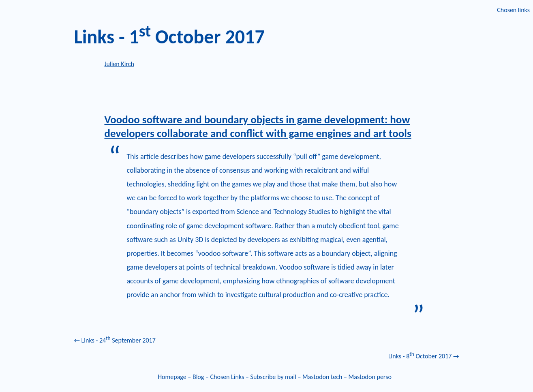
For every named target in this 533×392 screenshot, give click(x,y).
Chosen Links (227, 377)
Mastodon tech (322, 377)
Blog (198, 377)
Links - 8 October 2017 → (424, 355)
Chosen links (513, 10)
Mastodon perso (370, 377)
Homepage (172, 377)
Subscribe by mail (273, 377)
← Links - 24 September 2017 (115, 340)
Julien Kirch (119, 64)
